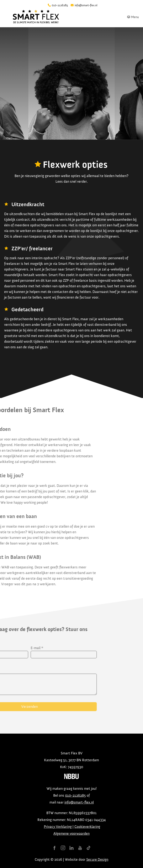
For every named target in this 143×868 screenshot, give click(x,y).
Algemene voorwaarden (71, 833)
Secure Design (97, 859)
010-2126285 (75, 795)
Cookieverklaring (87, 827)
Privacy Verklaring (58, 827)
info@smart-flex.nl (79, 802)
